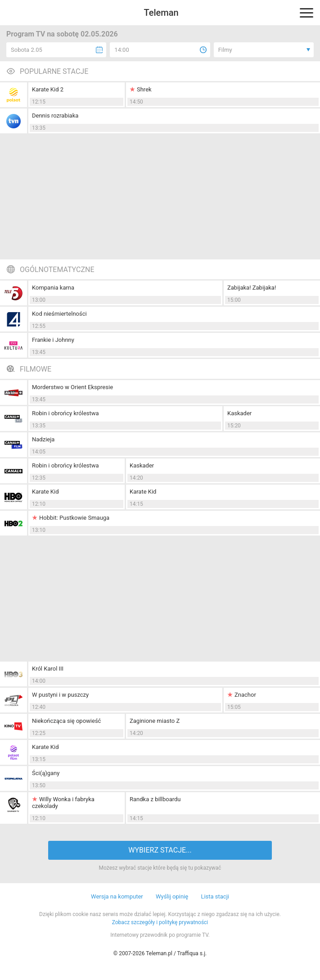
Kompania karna (53, 288)
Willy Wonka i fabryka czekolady (63, 803)
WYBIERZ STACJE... (160, 850)
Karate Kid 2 (48, 89)
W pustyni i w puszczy (60, 695)
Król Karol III (48, 669)
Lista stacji (215, 896)
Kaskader (239, 413)
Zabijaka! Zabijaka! (252, 288)
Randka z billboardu (155, 799)
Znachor (245, 695)
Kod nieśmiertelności (59, 314)
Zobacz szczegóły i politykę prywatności (160, 922)
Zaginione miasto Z (155, 721)
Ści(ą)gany (46, 773)
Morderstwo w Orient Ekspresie (72, 387)
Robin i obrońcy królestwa (65, 413)
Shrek (144, 89)
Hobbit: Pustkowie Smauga (74, 518)
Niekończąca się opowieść (66, 721)
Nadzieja (43, 439)
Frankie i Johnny (53, 340)
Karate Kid (45, 492)
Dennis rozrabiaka (55, 116)
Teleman (161, 13)
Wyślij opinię (172, 896)
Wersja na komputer (117, 896)
